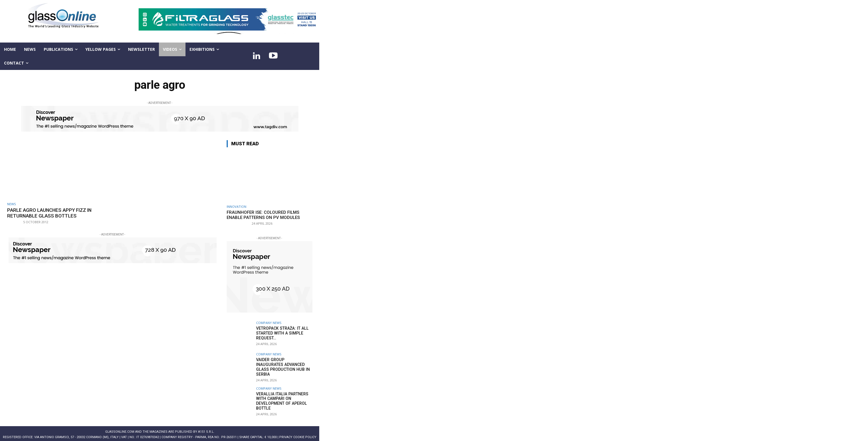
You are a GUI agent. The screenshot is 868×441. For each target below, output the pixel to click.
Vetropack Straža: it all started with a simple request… (282, 333)
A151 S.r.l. (206, 429)
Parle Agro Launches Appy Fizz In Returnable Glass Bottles (50, 213)
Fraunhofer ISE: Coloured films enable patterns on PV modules (263, 215)
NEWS (11, 204)
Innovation (237, 207)
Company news (269, 323)
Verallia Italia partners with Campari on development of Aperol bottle (282, 398)
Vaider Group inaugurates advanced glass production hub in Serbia (284, 365)
